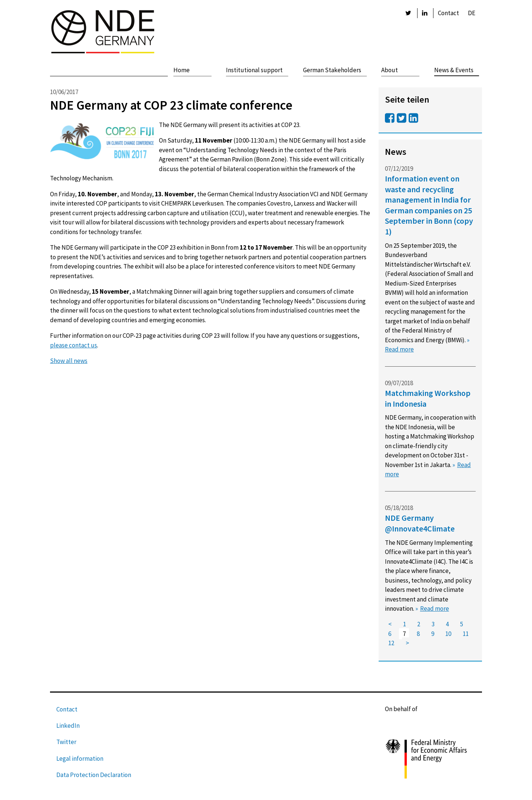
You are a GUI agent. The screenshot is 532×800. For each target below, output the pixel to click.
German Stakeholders (332, 70)
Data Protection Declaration (94, 775)
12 (391, 643)
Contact (448, 13)
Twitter (66, 742)
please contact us (74, 345)
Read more (435, 609)
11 (466, 634)
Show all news (69, 361)
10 (448, 634)
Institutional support (254, 70)
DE (472, 13)
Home (182, 70)
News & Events (454, 70)
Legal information (80, 759)
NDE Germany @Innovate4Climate (420, 523)
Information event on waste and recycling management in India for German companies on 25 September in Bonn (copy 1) (429, 205)
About (390, 70)
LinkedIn (68, 726)
